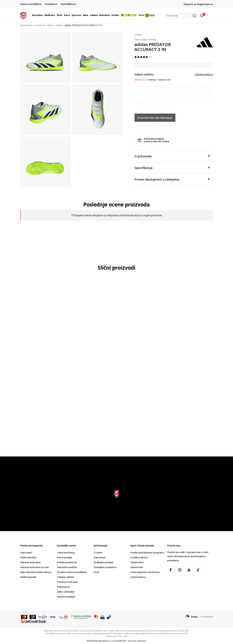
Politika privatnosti (67, 562)
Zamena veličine (66, 577)
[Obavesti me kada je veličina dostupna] (138, 88)
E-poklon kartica (139, 557)
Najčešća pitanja (66, 597)
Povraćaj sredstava (67, 582)
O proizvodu (172, 156)
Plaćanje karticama (30, 562)
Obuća (50, 25)
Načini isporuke (28, 577)
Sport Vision (27, 25)
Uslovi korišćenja (66, 553)
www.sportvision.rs (102, 641)
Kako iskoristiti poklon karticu (36, 572)
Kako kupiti (26, 553)
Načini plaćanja (28, 557)
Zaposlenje (100, 557)
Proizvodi (40, 25)
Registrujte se (205, 4)
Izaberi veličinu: (144, 74)
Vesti (96, 572)
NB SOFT (123, 641)
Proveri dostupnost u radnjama (172, 179)
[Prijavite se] (202, 16)
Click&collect (137, 562)
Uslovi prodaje (65, 557)
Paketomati (137, 567)
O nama (98, 553)
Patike (59, 25)
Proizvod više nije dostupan (155, 118)
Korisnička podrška (67, 567)
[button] (181, 16)
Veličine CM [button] (164, 80)
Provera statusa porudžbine (72, 572)
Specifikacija (172, 168)
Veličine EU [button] (140, 80)
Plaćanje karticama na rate (35, 567)
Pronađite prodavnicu (105, 567)
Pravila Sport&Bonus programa (147, 553)
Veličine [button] (152, 80)
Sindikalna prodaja (103, 562)
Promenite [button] (207, 617)
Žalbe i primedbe (66, 592)
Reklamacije (63, 587)
